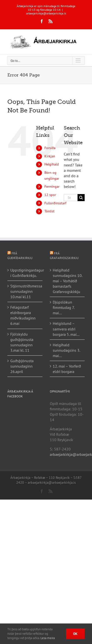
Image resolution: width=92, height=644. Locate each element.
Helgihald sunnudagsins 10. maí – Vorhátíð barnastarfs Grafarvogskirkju (67, 281)
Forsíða (50, 148)
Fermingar (52, 186)
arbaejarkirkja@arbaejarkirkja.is (46, 13)
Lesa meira (48, 638)
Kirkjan (50, 156)
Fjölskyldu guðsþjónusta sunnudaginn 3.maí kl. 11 (22, 342)
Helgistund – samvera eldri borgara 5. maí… (66, 329)
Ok (75, 634)
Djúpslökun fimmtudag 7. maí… (64, 307)
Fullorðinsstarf (55, 203)
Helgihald (52, 164)
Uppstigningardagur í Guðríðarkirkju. (25, 273)
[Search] (81, 198)
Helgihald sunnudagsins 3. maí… (66, 350)
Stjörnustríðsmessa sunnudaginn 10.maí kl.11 (25, 291)
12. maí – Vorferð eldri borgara (67, 369)
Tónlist (49, 211)
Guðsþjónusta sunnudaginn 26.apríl (22, 366)
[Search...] (71, 198)
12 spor (50, 195)
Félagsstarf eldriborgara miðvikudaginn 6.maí (23, 315)
